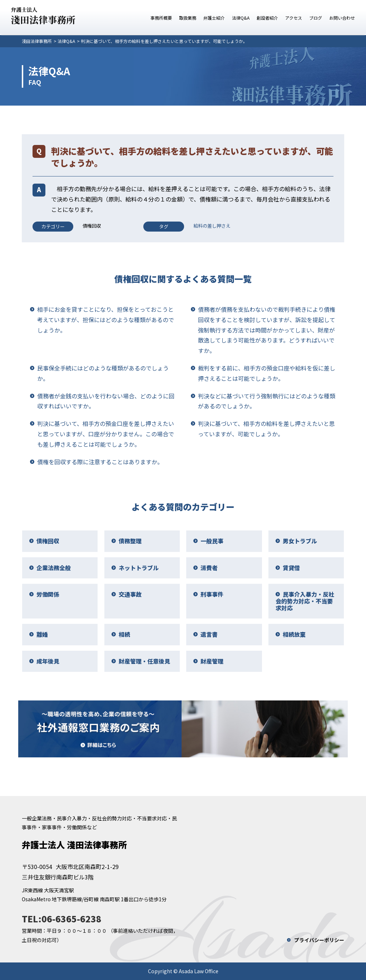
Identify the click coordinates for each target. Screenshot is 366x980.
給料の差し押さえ (212, 226)
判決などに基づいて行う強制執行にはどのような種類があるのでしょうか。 (267, 401)
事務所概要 (161, 18)
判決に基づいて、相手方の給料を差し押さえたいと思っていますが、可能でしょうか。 (266, 429)
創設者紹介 (267, 18)
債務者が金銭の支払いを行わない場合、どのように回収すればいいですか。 (106, 401)
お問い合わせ (342, 18)
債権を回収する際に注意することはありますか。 (100, 462)
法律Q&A (241, 18)
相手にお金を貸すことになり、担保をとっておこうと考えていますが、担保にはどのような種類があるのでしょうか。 (106, 320)
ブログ (316, 18)
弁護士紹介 (214, 18)
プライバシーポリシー (319, 940)
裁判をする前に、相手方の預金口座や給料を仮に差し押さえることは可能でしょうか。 (267, 373)
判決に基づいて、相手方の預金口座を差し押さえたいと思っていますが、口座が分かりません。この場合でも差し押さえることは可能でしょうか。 (106, 434)
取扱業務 (188, 18)
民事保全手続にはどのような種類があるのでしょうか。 (103, 373)
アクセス (294, 18)
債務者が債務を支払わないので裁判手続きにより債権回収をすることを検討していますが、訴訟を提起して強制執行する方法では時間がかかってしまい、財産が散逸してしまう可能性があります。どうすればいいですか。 (267, 330)
